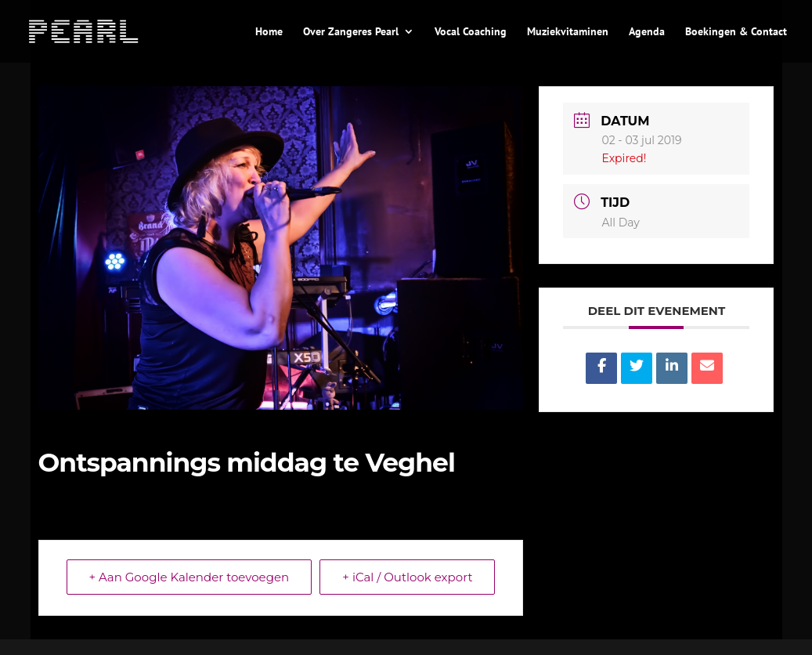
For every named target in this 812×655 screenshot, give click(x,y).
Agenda (647, 32)
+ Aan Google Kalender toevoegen (189, 577)
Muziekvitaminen (568, 32)
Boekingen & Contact (736, 32)
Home (269, 32)
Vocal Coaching (471, 32)
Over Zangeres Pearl (351, 32)
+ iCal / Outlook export (407, 577)
